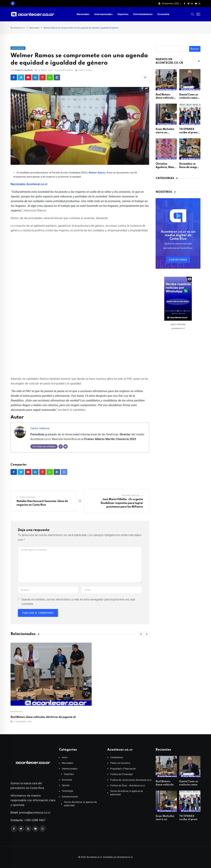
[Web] (61, 447)
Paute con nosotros (120, 763)
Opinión (66, 785)
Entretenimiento (143, 14)
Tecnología (67, 791)
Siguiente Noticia (131, 496)
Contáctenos (178, 260)
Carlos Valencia (24, 70)
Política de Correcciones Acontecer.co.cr (131, 780)
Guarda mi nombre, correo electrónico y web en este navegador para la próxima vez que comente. (78, 602)
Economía (163, 14)
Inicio (65, 757)
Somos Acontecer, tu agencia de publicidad (80, 804)
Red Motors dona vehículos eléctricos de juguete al (43, 717)
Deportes (123, 14)
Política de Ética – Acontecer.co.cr (128, 786)
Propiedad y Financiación (123, 769)
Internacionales (103, 14)
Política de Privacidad (121, 774)
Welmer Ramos (97, 173)
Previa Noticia (28, 497)
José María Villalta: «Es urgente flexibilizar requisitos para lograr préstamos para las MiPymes (122, 503)
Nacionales (83, 14)
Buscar (195, 49)
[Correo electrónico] (65, 447)
